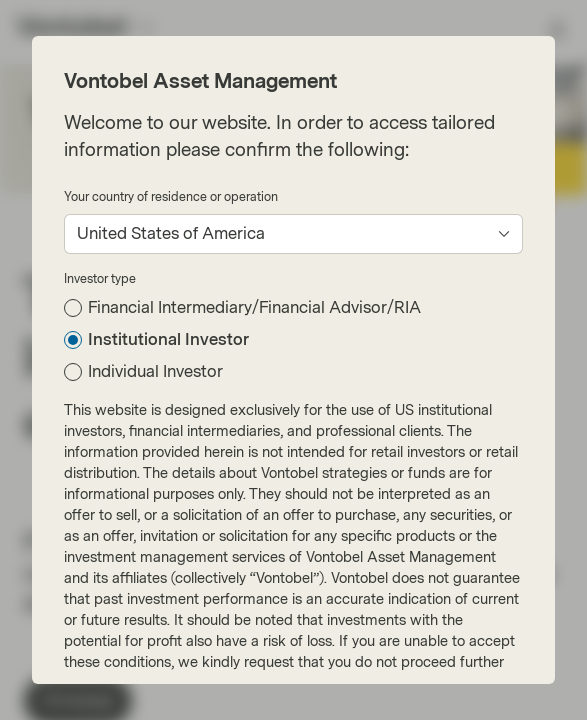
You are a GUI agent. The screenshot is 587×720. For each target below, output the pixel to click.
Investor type (100, 279)
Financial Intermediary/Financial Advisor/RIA (254, 307)
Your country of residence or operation (171, 197)
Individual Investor (155, 371)
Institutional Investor (168, 339)
